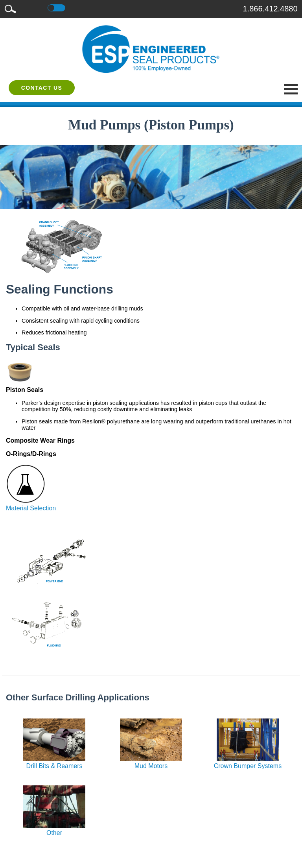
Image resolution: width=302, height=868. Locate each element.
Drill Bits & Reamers (54, 762)
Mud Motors (151, 762)
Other (54, 829)
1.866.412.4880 (270, 9)
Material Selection (31, 505)
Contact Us (42, 88)
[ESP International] (151, 49)
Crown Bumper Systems (248, 762)
